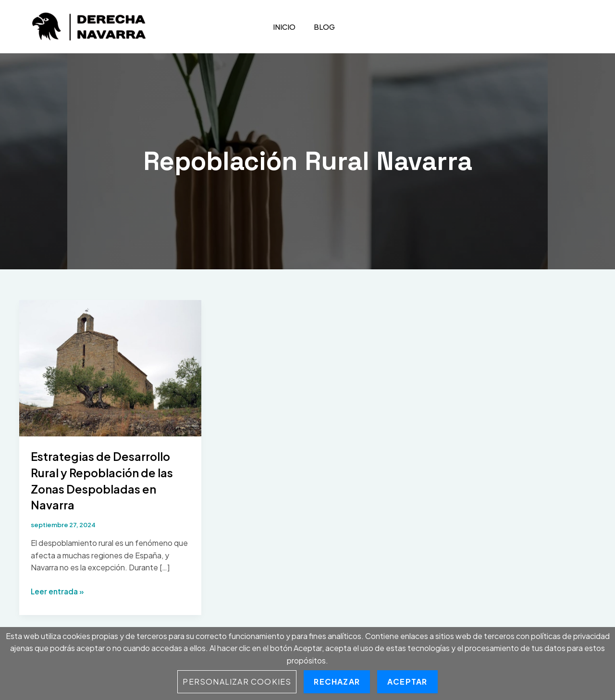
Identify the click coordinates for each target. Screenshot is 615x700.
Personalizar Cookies (237, 682)
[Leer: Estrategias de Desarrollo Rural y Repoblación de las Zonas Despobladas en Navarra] (110, 367)
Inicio (280, 27)
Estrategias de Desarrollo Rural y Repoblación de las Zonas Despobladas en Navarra (110, 480)
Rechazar (337, 682)
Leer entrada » (58, 591)
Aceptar (407, 682)
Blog (319, 27)
